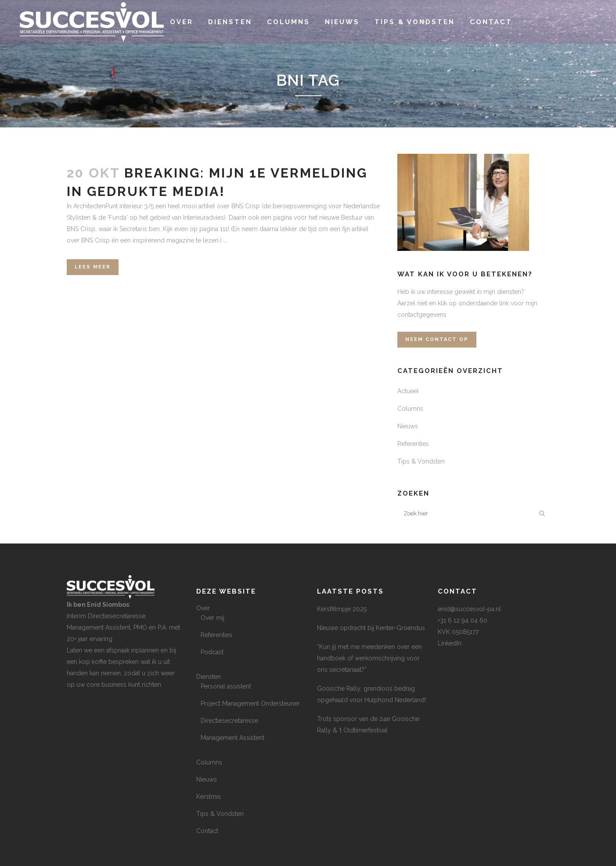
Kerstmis (209, 797)
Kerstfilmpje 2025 (342, 609)
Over (203, 608)
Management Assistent (232, 738)
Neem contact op (437, 339)
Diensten (209, 677)
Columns (410, 409)
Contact (207, 831)
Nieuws (408, 426)
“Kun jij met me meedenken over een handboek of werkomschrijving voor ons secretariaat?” (369, 658)
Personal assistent (226, 686)
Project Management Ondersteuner (250, 703)
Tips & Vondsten (421, 461)
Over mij (213, 618)
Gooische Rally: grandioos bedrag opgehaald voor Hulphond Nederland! (371, 694)
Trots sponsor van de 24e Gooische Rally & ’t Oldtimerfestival (368, 725)
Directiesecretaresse (229, 721)
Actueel (408, 391)
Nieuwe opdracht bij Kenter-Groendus (371, 628)
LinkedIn (450, 643)
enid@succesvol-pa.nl (469, 609)
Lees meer (93, 267)
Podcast (212, 652)
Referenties (413, 444)
